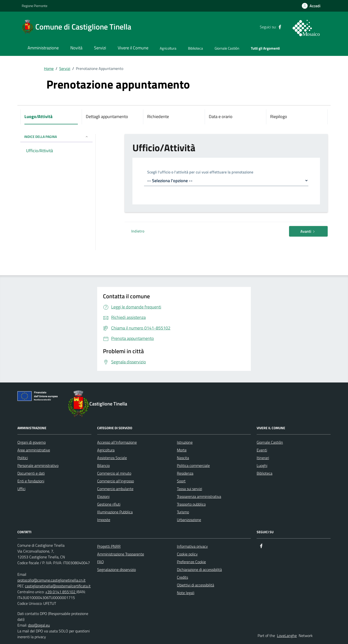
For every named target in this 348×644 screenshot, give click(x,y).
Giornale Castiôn (227, 48)
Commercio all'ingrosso (116, 481)
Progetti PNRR (109, 546)
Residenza (185, 473)
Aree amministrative (34, 450)
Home (49, 68)
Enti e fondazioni (31, 481)
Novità (76, 48)
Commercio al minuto (114, 473)
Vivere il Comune (133, 48)
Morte (182, 450)
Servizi (100, 48)
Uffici (21, 489)
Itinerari (263, 458)
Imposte (104, 520)
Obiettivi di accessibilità (196, 585)
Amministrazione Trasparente (121, 554)
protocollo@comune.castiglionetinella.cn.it (51, 580)
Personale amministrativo (38, 465)
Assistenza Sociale (112, 458)
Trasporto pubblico (191, 504)
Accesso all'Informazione (117, 442)
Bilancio (103, 465)
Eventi (262, 450)
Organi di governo (32, 442)
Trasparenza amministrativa (199, 496)
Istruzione (185, 442)
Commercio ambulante (115, 489)
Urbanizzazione (189, 520)
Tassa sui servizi (189, 489)
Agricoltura (168, 48)
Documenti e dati (31, 473)
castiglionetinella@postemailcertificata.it (58, 586)
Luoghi (262, 465)
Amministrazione (43, 48)
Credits (182, 577)
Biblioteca (196, 48)
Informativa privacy (192, 546)
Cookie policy (187, 554)
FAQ (101, 562)
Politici (23, 458)
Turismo (183, 512)
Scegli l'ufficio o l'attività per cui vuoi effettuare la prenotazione (200, 172)
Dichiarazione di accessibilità (199, 569)
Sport (181, 481)
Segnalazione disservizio (116, 569)
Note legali (186, 593)
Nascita (183, 458)
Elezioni (103, 496)
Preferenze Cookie (191, 562)
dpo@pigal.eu (39, 625)
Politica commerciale (193, 465)
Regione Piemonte (35, 6)
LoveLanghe (287, 636)
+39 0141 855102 (61, 592)
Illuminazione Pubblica (115, 512)
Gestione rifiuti (109, 504)
